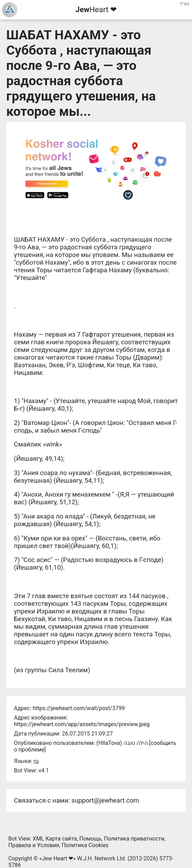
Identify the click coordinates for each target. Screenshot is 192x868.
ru (36, 761)
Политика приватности (134, 839)
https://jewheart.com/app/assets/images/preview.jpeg (82, 724)
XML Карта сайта (55, 839)
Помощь (90, 839)
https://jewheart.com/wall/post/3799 (79, 708)
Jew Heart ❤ (57, 858)
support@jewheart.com (105, 801)
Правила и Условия (34, 845)
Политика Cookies (85, 845)
